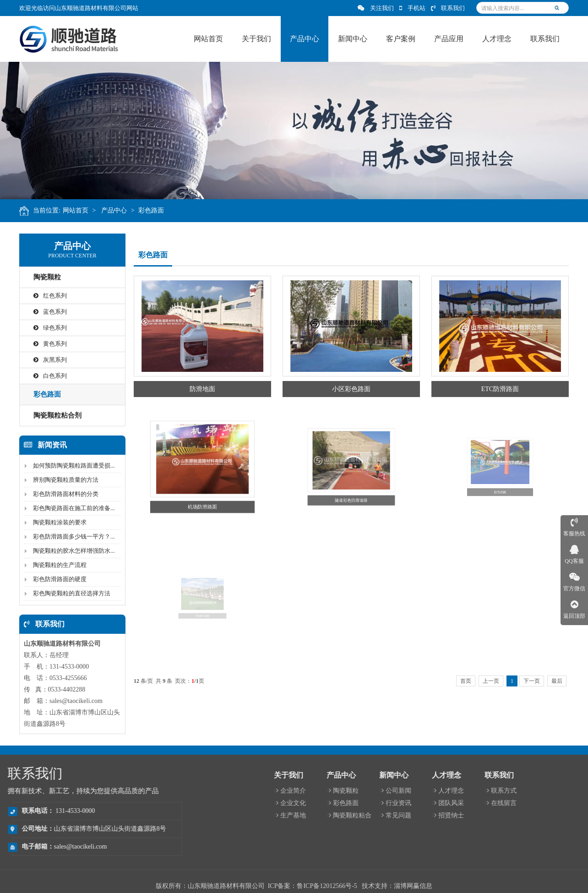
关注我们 (376, 8)
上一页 (491, 681)
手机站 (412, 8)
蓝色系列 (43, 312)
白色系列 (43, 376)
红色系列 (43, 296)
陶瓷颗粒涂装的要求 (53, 522)
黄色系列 (43, 344)
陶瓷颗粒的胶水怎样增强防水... (67, 551)
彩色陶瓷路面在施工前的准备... (67, 508)
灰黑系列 (43, 360)
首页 (466, 681)
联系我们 (448, 8)
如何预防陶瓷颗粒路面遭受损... (67, 466)
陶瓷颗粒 (40, 277)
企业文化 (493, 803)
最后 (557, 681)
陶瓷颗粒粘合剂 (51, 415)
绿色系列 (43, 328)
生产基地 (493, 815)
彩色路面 (161, 210)
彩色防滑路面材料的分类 (59, 494)
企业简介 (493, 791)
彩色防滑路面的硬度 (53, 579)
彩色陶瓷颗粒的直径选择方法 (65, 593)
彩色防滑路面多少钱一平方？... (67, 536)
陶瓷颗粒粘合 (552, 815)
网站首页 (85, 210)
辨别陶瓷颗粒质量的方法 (59, 480)
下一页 (532, 681)
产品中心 (124, 210)
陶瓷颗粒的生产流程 (53, 565)
